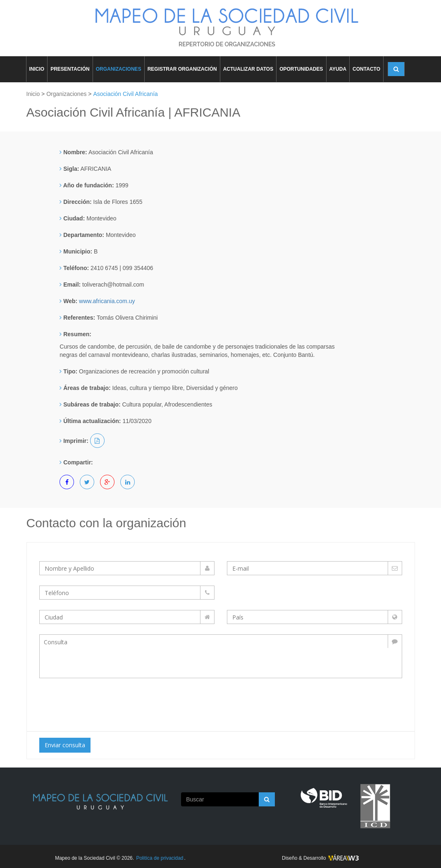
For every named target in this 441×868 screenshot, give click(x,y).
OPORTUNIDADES (301, 69)
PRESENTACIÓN (70, 69)
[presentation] (108, 703)
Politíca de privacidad (160, 858)
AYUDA (338, 69)
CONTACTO (366, 69)
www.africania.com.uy (107, 301)
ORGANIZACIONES (119, 69)
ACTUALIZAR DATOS (248, 69)
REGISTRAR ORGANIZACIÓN (182, 69)
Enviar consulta (65, 745)
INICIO (37, 69)
